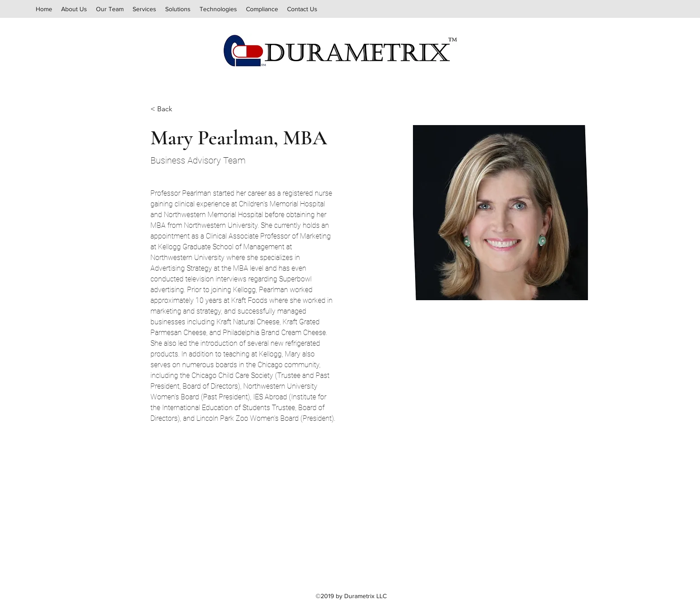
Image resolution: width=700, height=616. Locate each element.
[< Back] (168, 109)
